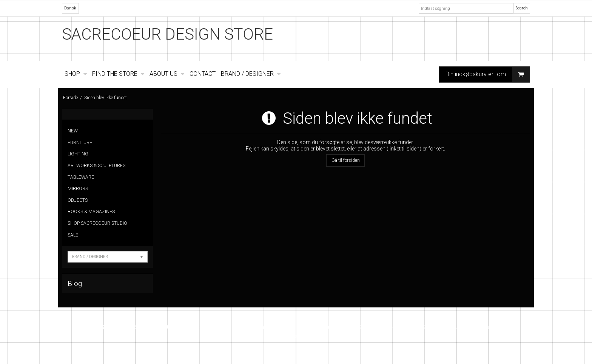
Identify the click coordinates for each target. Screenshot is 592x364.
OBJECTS (78, 200)
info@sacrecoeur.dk (473, 327)
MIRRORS (78, 189)
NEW (73, 131)
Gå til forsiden (346, 160)
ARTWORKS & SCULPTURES (96, 166)
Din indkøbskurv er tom (488, 74)
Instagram (296, 336)
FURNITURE (80, 143)
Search (522, 8)
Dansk (70, 8)
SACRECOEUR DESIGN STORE (167, 34)
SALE (73, 235)
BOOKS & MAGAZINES (91, 212)
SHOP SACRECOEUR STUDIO (97, 223)
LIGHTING (78, 154)
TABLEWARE (81, 177)
